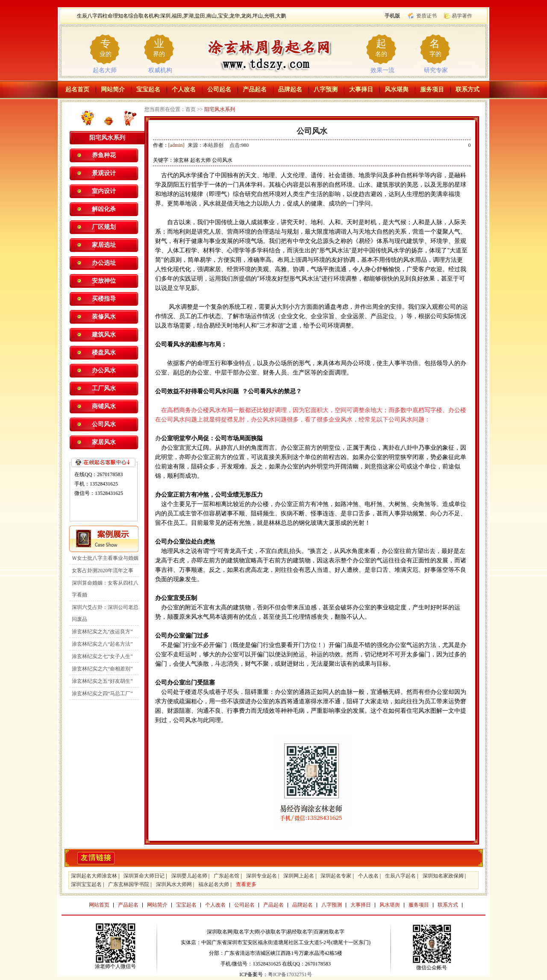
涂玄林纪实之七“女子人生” (102, 656)
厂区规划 (104, 227)
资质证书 (426, 16)
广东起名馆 (226, 876)
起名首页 (77, 89)
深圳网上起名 (299, 876)
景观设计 (104, 173)
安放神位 (104, 281)
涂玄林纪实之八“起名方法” (102, 644)
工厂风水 (104, 388)
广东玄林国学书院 (129, 884)
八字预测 (326, 89)
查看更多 (246, 884)
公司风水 (104, 424)
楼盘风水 (104, 353)
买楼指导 (104, 299)
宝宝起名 (148, 89)
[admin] (176, 145)
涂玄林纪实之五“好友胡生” (102, 681)
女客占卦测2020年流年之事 (103, 570)
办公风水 (104, 370)
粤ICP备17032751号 (290, 974)
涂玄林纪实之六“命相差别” (102, 669)
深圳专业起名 (262, 876)
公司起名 (219, 89)
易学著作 (462, 16)
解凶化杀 (104, 209)
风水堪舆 (397, 89)
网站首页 (99, 905)
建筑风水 (104, 335)
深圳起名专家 (336, 876)
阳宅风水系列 (220, 109)
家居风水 (104, 442)
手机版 (392, 16)
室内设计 (104, 191)
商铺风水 (104, 406)
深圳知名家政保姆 (443, 876)
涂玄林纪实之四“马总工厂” (102, 693)
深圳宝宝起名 (86, 884)
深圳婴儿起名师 (189, 876)
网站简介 (113, 89)
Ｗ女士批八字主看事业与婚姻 (105, 558)
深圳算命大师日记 (144, 876)
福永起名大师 (214, 884)
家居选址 (104, 245)
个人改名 (184, 89)
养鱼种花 (104, 155)
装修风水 (104, 317)
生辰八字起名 (400, 876)
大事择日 (361, 89)
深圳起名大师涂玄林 (94, 876)
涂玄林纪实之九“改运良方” (102, 632)
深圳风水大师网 (174, 884)
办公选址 (104, 263)
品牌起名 (290, 89)
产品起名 (255, 89)
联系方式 (468, 89)
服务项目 (432, 89)
